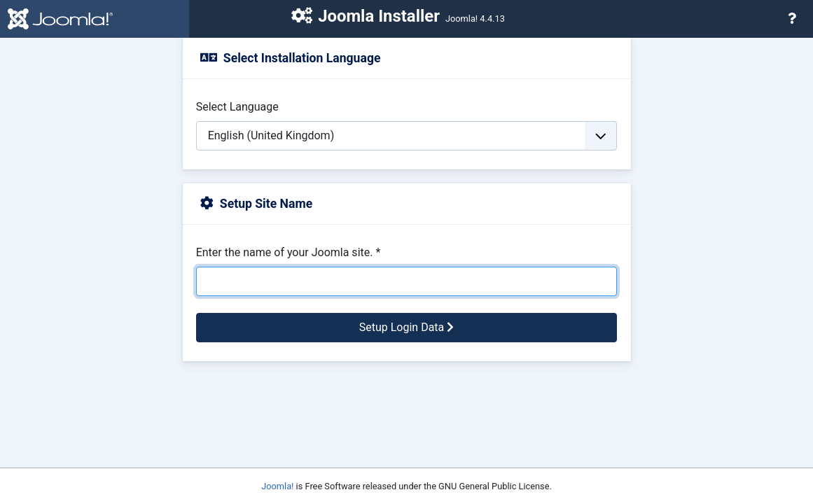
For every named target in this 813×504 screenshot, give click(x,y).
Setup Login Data (407, 327)
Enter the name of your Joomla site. (289, 252)
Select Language (237, 107)
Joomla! (277, 486)
